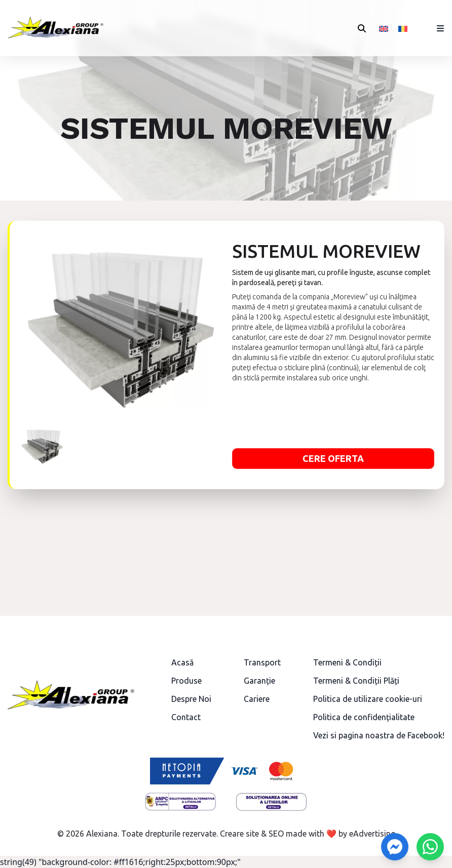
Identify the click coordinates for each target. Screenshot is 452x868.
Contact (186, 717)
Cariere (257, 699)
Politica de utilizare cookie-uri (368, 699)
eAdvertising (372, 834)
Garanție (259, 681)
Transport (262, 662)
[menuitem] (384, 28)
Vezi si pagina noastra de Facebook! (379, 735)
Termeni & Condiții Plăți (356, 681)
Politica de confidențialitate (364, 717)
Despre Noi (191, 699)
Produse (186, 681)
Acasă (182, 662)
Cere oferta (333, 458)
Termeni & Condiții (347, 662)
